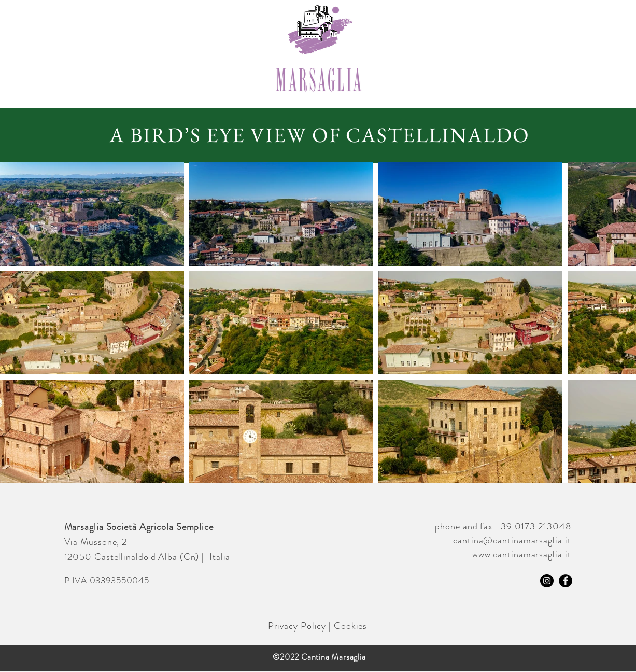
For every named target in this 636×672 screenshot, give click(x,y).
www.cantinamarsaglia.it (522, 554)
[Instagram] (547, 581)
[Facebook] (566, 581)
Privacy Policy (297, 626)
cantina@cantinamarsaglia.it (512, 540)
